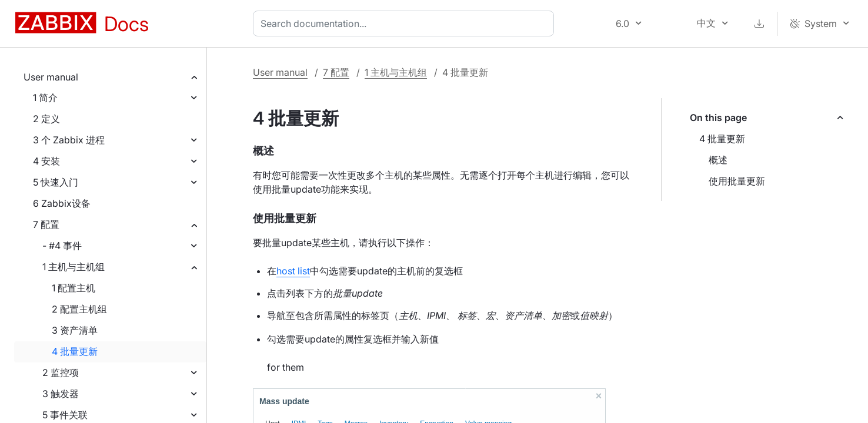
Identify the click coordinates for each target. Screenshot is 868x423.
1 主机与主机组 (74, 267)
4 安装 (46, 161)
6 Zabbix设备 (62, 203)
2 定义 (46, 119)
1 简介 (45, 98)
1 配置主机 (74, 288)
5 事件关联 (65, 415)
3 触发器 (61, 394)
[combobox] (406, 23)
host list (293, 271)
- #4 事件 (62, 246)
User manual (51, 77)
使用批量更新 (737, 181)
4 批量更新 (75, 351)
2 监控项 (61, 372)
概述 (718, 160)
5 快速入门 (56, 182)
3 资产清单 (75, 330)
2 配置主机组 (79, 309)
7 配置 (46, 224)
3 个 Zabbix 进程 (69, 140)
